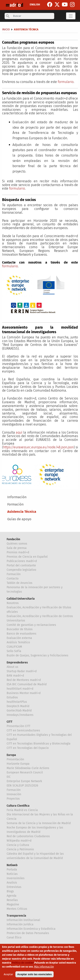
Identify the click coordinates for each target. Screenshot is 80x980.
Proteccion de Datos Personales (28, 933)
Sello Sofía (14, 651)
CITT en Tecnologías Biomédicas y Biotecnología (39, 744)
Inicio (6, 29)
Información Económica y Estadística (31, 929)
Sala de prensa (17, 548)
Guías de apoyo (19, 519)
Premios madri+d (18, 552)
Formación (15, 504)
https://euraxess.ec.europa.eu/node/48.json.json (38, 447)
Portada (12, 870)
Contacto (13, 579)
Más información (44, 968)
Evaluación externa (19, 638)
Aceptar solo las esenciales (34, 975)
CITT (10, 722)
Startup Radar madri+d (22, 671)
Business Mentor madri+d (24, 693)
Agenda (12, 896)
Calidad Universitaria (21, 599)
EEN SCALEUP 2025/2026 (22, 786)
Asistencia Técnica (22, 512)
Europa (11, 755)
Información (17, 497)
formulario (66, 82)
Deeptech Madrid (18, 706)
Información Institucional (23, 920)
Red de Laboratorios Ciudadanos (28, 836)
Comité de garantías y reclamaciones (31, 625)
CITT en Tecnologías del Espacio (28, 748)
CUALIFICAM (14, 647)
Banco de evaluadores (22, 634)
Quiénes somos (17, 544)
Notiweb (12, 865)
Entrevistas (14, 887)
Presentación (15, 759)
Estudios (12, 697)
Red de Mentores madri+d (24, 680)
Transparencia (16, 916)
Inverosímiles (16, 878)
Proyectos (13, 799)
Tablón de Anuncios (20, 583)
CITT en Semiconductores (23, 730)
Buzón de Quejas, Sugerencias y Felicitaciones (38, 655)
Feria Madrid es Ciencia (22, 810)
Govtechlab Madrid (19, 711)
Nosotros (13, 603)
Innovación (14, 794)
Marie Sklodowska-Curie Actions (28, 768)
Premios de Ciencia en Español (27, 557)
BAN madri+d (15, 676)
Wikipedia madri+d (19, 841)
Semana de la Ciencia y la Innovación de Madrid (39, 823)
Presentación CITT (18, 726)
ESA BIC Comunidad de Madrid (27, 684)
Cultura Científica (18, 806)
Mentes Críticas (17, 909)
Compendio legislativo (21, 570)
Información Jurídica (20, 924)
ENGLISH (35, 4)
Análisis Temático (18, 642)
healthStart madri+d (20, 689)
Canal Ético (14, 937)
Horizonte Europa (18, 764)
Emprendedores (17, 663)
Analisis (12, 883)
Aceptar (8, 975)
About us (12, 667)
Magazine (13, 904)
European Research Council (25, 772)
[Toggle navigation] (71, 16)
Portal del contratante (21, 565)
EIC (9, 777)
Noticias (12, 874)
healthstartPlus (17, 702)
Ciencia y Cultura (18, 845)
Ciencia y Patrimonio (20, 849)
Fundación (13, 539)
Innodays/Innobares (20, 715)
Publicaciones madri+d (22, 561)
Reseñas (12, 900)
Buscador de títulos (20, 629)
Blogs (10, 891)
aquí (19, 432)
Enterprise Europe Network (24, 781)
